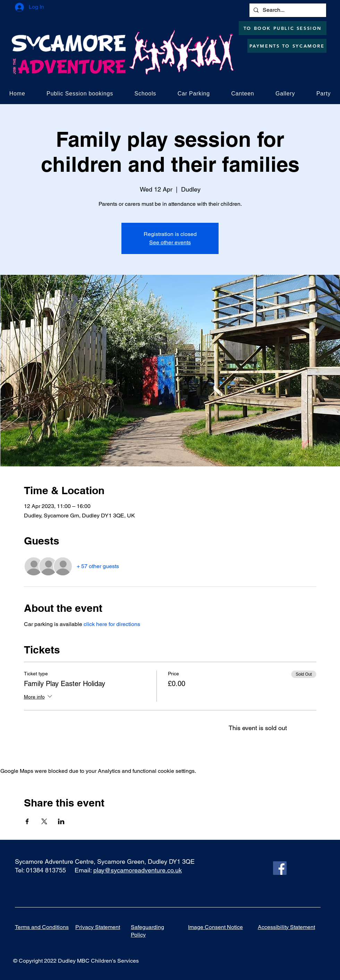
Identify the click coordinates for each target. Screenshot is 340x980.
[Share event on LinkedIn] (61, 821)
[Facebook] (280, 868)
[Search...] (287, 10)
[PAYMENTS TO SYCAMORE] (287, 46)
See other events (170, 242)
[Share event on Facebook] (27, 821)
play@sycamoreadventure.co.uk (138, 870)
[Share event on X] (44, 821)
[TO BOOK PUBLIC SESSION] (283, 28)
